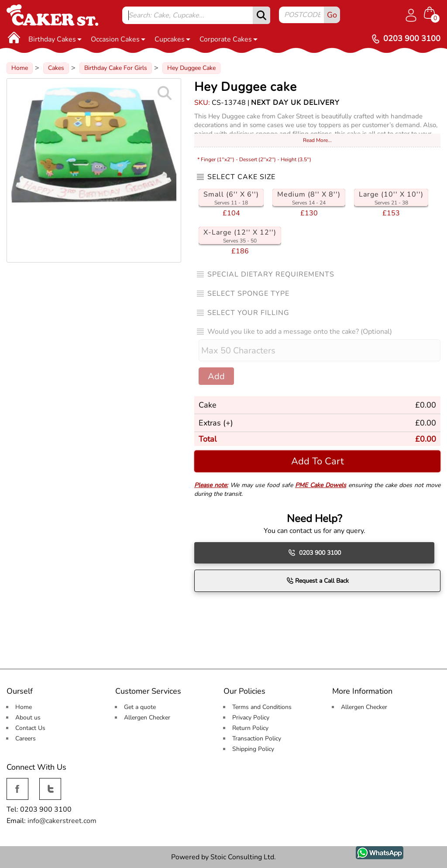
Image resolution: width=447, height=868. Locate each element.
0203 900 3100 (315, 553)
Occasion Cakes (118, 39)
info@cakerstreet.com (62, 821)
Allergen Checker (147, 718)
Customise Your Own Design (62, 61)
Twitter (49, 783)
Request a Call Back (318, 581)
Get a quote (140, 707)
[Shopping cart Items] (432, 14)
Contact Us (30, 728)
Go (332, 15)
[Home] (14, 37)
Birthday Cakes (55, 39)
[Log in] (411, 15)
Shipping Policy (253, 749)
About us (28, 718)
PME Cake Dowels (321, 485)
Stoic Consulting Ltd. (243, 857)
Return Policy (250, 728)
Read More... (317, 140)
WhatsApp (373, 851)
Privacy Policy (251, 718)
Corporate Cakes (229, 39)
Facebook (17, 783)
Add (216, 376)
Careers (26, 738)
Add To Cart (318, 461)
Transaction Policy (257, 738)
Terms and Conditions (262, 707)
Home (24, 707)
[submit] (261, 15)
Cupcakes (172, 39)
